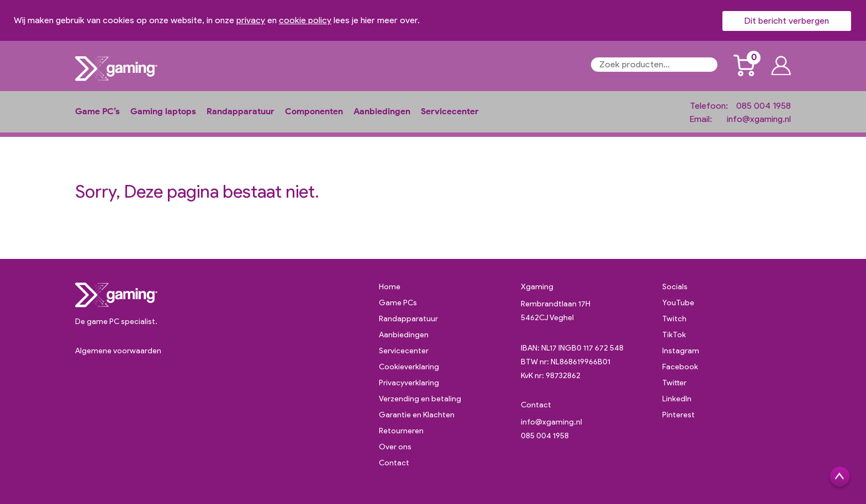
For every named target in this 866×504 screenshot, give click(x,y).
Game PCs (398, 303)
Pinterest (678, 415)
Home (390, 287)
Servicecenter (450, 111)
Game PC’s (97, 111)
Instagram (681, 351)
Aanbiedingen (382, 111)
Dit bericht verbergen (787, 21)
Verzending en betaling (420, 399)
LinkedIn (677, 399)
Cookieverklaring (409, 367)
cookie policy (305, 20)
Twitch (674, 319)
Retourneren (401, 431)
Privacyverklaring (409, 383)
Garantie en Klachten (417, 415)
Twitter (674, 383)
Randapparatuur (241, 111)
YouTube (678, 303)
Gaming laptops (163, 111)
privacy (251, 20)
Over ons (395, 447)
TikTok (674, 335)
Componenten (314, 111)
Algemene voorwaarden (118, 351)
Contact (394, 463)
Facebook (680, 367)
